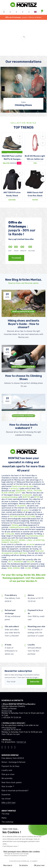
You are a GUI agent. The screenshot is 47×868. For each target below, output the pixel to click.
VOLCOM (31, 562)
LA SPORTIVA (39, 540)
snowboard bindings (10, 497)
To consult (16, 258)
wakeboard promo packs (19, 527)
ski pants (25, 510)
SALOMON (6, 540)
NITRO (37, 497)
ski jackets (22, 506)
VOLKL (30, 491)
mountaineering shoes (35, 536)
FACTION (38, 491)
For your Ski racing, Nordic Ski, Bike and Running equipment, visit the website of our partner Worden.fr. (23, 578)
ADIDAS (16, 568)
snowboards (27, 495)
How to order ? (8, 787)
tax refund (6, 799)
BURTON (27, 497)
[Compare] (20, 143)
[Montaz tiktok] (2, 747)
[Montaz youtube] (12, 747)
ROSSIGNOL (21, 491)
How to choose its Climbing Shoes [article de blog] (23, 377)
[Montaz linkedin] (15, 747)
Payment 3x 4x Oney (10, 766)
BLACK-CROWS (8, 493)
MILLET (15, 540)
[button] (10, 12)
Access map (7, 711)
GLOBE (28, 568)
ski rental (30, 545)
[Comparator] (29, 12)
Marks (4, 818)
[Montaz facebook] (9, 747)
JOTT (11, 562)
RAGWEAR (19, 562)
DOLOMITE (15, 542)
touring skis (9, 534)
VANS (10, 568)
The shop (5, 814)
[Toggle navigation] (4, 12)
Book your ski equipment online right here (23, 552)
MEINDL (22, 540)
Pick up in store (8, 774)
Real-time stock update (12, 783)
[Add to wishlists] (20, 136)
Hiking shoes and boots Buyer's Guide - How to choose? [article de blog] (23, 324)
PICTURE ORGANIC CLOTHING (23, 517)
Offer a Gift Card (8, 803)
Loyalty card (7, 770)
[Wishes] (23, 12)
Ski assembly (7, 778)
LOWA (29, 540)
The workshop (7, 822)
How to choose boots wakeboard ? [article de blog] (23, 426)
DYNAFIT (5, 542)
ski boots (14, 489)
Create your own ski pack (22, 486)
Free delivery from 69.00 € (13, 758)
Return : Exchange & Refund (13, 762)
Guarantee (6, 795)
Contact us (21, 742)
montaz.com (11, 728)
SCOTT (19, 493)
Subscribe (35, 682)
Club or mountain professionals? (15, 791)
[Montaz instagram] (5, 747)
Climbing (15, 525)
